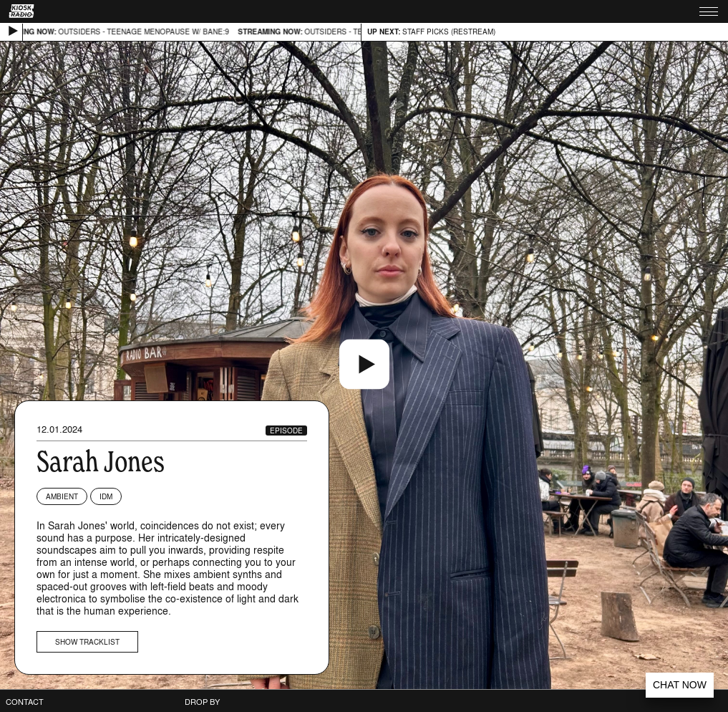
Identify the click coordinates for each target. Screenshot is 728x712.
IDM (106, 496)
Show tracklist (87, 642)
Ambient (62, 496)
